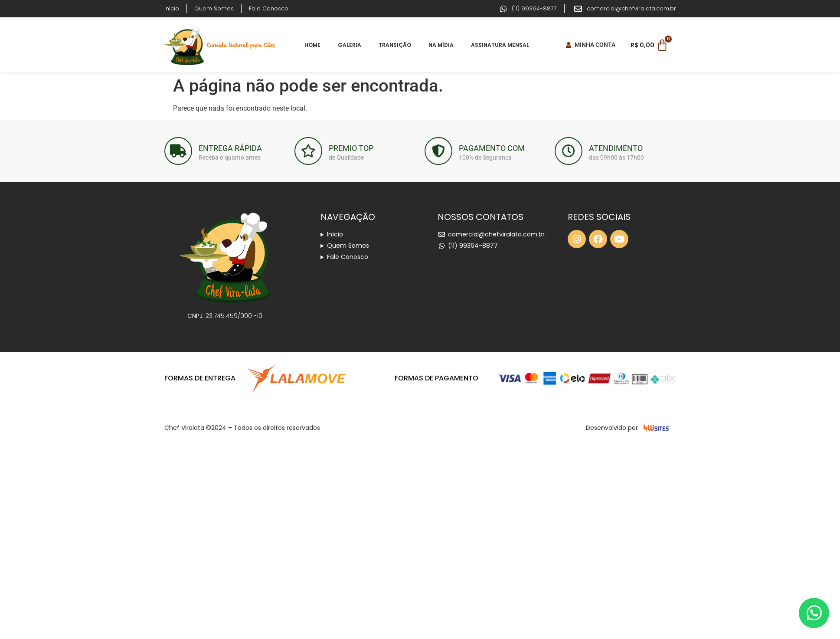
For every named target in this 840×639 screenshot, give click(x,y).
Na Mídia (441, 45)
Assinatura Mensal (500, 45)
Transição (395, 45)
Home (312, 45)
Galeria (350, 45)
